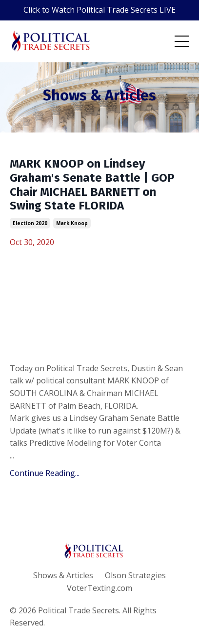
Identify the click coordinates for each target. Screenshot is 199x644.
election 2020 (30, 223)
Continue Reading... (45, 473)
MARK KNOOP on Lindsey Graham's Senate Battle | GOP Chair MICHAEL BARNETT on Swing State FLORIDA (92, 185)
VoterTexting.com (99, 588)
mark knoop (72, 223)
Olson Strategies (135, 575)
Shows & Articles (63, 575)
